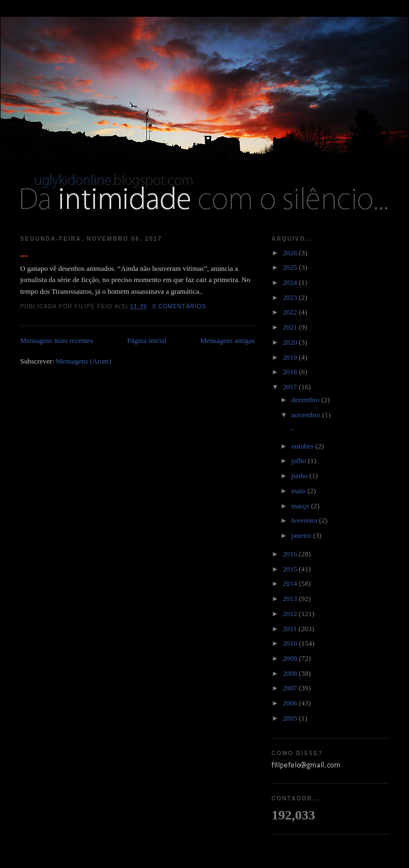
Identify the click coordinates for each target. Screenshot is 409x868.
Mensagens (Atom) (84, 361)
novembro (306, 415)
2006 (291, 703)
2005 (291, 718)
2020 (291, 342)
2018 (291, 372)
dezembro (306, 400)
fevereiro (305, 521)
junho (300, 476)
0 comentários (179, 306)
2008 (291, 674)
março (301, 506)
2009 (291, 659)
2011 (291, 629)
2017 (291, 387)
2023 (291, 298)
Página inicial (146, 341)
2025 (291, 268)
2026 (291, 253)
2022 (291, 312)
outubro (303, 446)
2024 (291, 283)
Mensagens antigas (228, 341)
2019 (291, 357)
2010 (291, 643)
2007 (291, 688)
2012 (291, 614)
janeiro (302, 536)
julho (299, 461)
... (24, 254)
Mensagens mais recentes (57, 341)
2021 (291, 327)
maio (299, 491)
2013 (291, 599)
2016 (291, 554)
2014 (291, 584)
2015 (291, 569)
